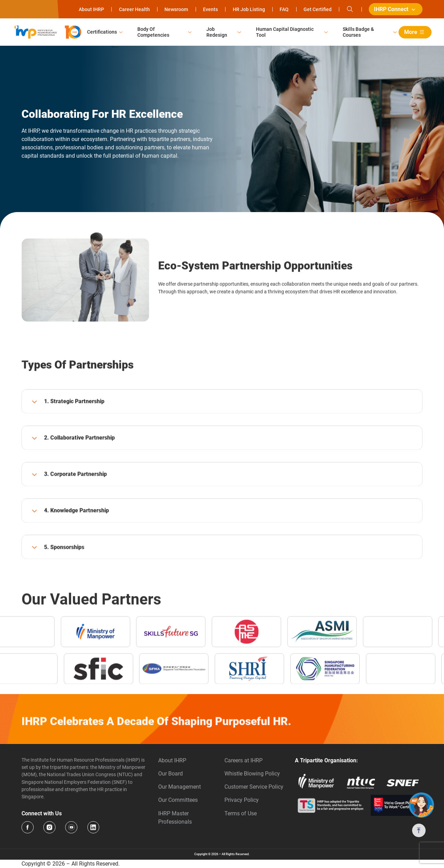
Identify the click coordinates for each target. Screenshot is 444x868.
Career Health (134, 9)
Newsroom (176, 9)
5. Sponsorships (64, 570)
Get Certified (318, 9)
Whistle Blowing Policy (252, 774)
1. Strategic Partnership (74, 425)
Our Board (170, 774)
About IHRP (91, 9)
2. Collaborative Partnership (79, 461)
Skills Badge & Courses (358, 32)
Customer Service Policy (254, 787)
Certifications (102, 32)
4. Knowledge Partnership (76, 534)
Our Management (180, 787)
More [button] (415, 32)
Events (210, 9)
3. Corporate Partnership (75, 497)
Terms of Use (241, 813)
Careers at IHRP (244, 760)
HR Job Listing (249, 9)
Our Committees (178, 800)
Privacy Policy (242, 800)
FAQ (284, 9)
